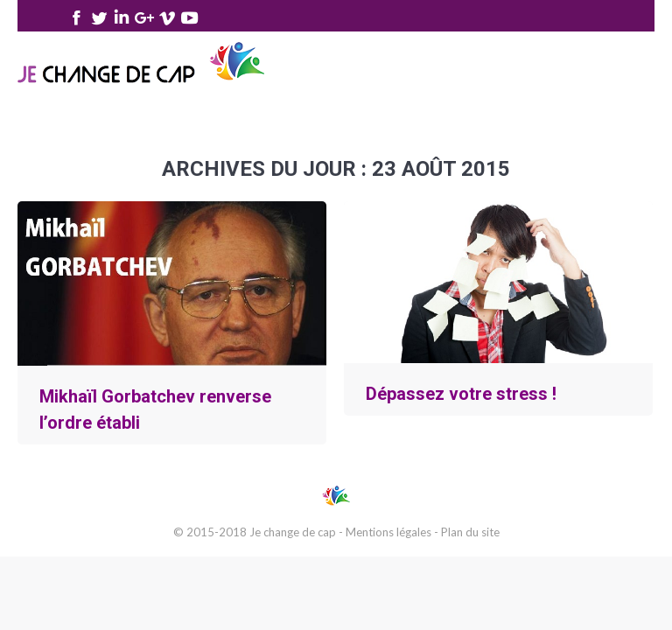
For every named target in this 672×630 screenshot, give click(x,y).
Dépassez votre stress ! (461, 394)
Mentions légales (388, 532)
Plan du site (470, 532)
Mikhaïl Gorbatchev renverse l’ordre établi (155, 409)
